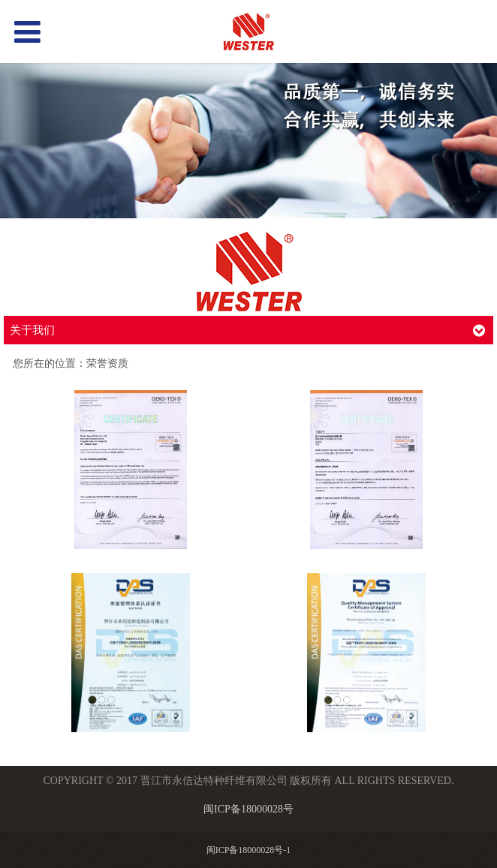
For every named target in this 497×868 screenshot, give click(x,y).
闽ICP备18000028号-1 (249, 850)
